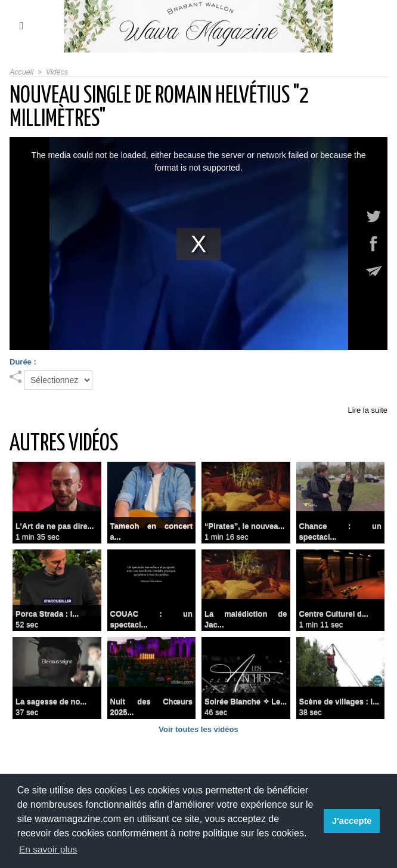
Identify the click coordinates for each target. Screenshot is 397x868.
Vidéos (55, 72)
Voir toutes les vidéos (198, 729)
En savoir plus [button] (49, 849)
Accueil (21, 72)
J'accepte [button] (353, 821)
